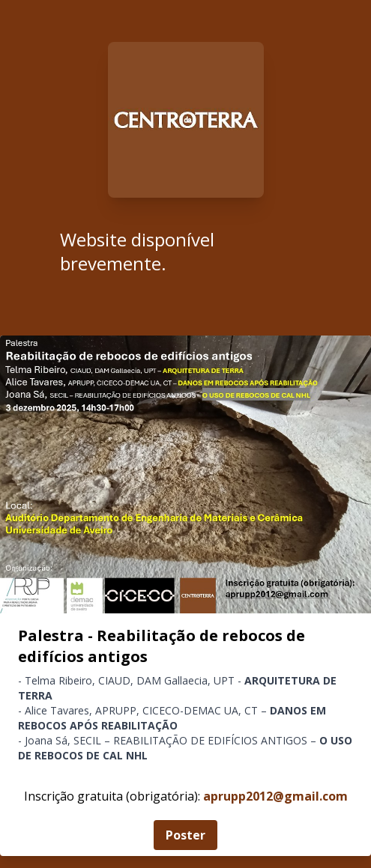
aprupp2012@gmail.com (275, 796)
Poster (185, 835)
